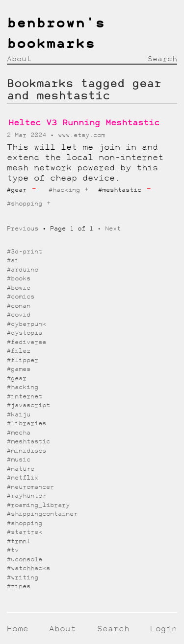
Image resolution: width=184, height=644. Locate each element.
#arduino (23, 270)
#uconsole (25, 560)
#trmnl (19, 541)
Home (18, 629)
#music (19, 460)
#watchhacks (28, 568)
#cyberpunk (26, 324)
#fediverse (26, 342)
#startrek (25, 532)
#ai (13, 261)
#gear (17, 379)
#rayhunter (26, 496)
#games (19, 369)
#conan (19, 306)
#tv (13, 550)
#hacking (64, 190)
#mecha (19, 433)
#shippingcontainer (42, 514)
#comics (21, 297)
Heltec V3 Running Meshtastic (84, 123)
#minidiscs (26, 451)
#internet (25, 397)
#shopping (25, 204)
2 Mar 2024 (28, 135)
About (19, 59)
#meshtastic (28, 442)
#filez (19, 351)
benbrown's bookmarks (56, 34)
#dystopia (25, 333)
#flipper (23, 360)
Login (164, 629)
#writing (23, 578)
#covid (19, 315)
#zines (19, 586)
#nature (21, 469)
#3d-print (25, 252)
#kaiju (19, 415)
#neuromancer (30, 487)
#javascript (28, 405)
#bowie (19, 288)
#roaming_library (38, 505)
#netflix (23, 478)
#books (19, 279)
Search (162, 59)
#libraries (26, 424)
